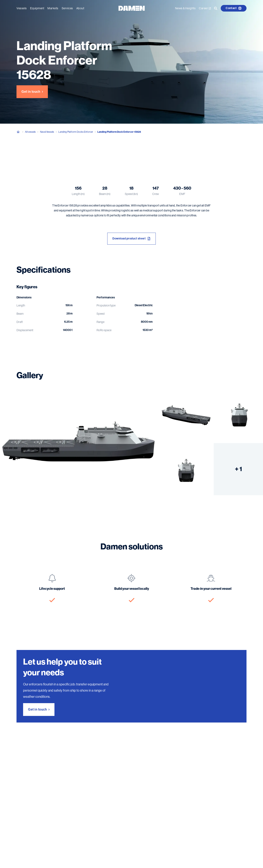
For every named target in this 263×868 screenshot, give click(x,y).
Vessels (22, 8)
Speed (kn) (131, 194)
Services (67, 8)
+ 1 (238, 469)
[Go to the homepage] (132, 8)
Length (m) (78, 194)
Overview (23, 152)
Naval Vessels (47, 132)
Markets (53, 8)
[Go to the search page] (216, 8)
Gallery (70, 152)
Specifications (47, 152)
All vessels (30, 132)
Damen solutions (94, 152)
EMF (182, 194)
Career (205, 8)
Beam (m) (105, 194)
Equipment (37, 8)
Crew (156, 194)
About (80, 8)
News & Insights (185, 8)
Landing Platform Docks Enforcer (76, 132)
